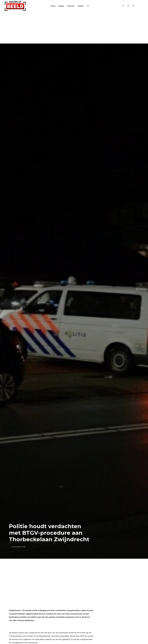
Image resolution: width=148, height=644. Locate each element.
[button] (88, 6)
